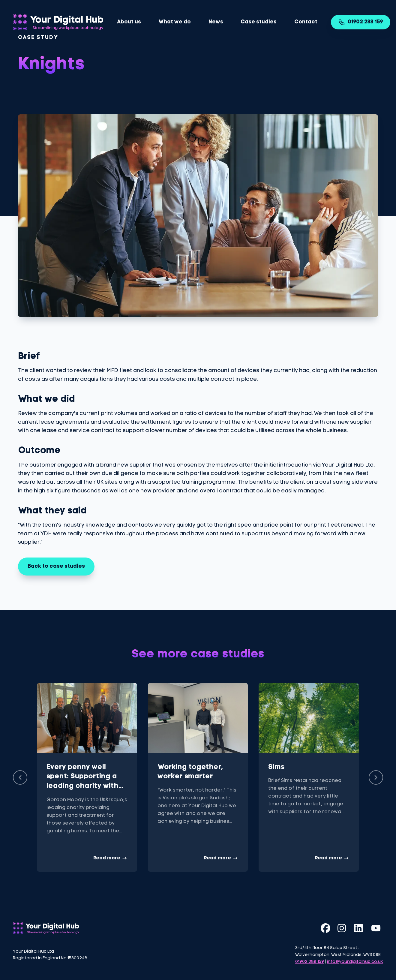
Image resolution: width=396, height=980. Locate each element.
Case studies (259, 22)
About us (129, 22)
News (216, 22)
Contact (306, 22)
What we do (175, 22)
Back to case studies (56, 566)
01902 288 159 (361, 22)
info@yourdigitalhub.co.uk (355, 962)
